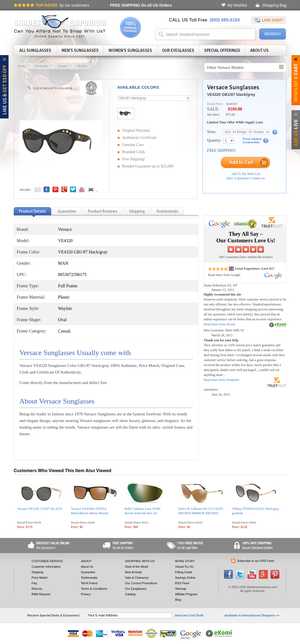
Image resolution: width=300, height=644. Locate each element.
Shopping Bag (274, 5)
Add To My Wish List (246, 174)
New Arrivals (133, 572)
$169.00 (235, 109)
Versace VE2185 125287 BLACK (40, 509)
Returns (37, 589)
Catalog (130, 594)
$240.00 (232, 104)
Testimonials (89, 578)
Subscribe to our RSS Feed (256, 561)
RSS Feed (182, 583)
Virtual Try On (184, 567)
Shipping (38, 572)
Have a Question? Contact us (246, 178)
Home (22, 66)
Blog (178, 600)
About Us (259, 50)
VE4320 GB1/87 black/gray (231, 94)
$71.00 (230, 115)
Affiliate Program (186, 594)
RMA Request (41, 594)
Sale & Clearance (137, 578)
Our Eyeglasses (178, 50)
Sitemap (181, 589)
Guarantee (88, 572)
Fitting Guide (184, 572)
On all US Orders (141, 5)
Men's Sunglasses (80, 50)
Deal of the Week (137, 567)
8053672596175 (72, 274)
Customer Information (46, 567)
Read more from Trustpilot (221, 380)
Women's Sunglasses (130, 50)
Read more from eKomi (220, 324)
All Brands (41, 66)
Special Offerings (222, 50)
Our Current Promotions (141, 583)
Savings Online (185, 578)
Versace (62, 66)
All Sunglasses (35, 50)
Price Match (40, 578)
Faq (34, 583)
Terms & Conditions (94, 589)
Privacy (86, 594)
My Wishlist (237, 5)
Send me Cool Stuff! (189, 615)
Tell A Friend (89, 583)
